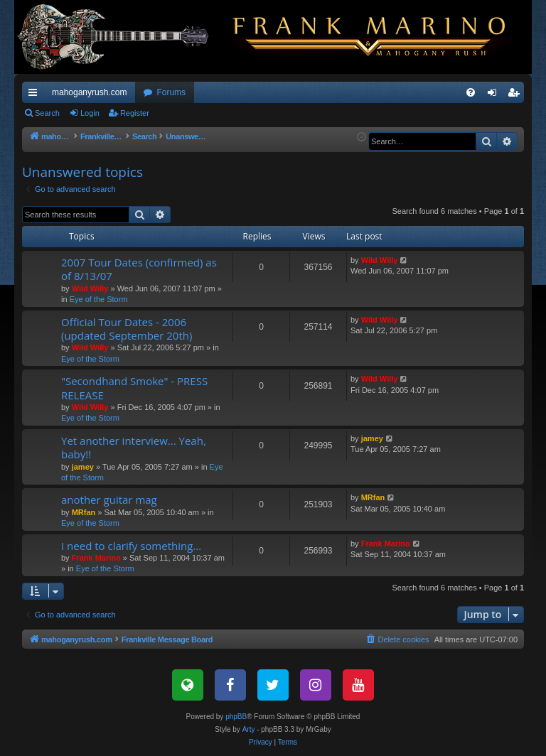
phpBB (236, 717)
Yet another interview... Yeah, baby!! (134, 447)
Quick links (36, 95)
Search (47, 113)
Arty (249, 729)
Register (135, 113)
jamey (83, 467)
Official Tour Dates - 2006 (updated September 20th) (127, 329)
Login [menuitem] (495, 95)
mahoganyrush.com (89, 92)
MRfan (84, 512)
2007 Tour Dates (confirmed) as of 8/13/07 (139, 269)
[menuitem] (471, 92)
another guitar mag (109, 499)
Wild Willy (90, 288)
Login (90, 113)
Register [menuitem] (516, 95)
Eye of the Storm (99, 299)
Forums (171, 92)
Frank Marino (96, 558)
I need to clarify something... (131, 546)
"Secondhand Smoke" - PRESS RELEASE (134, 388)
